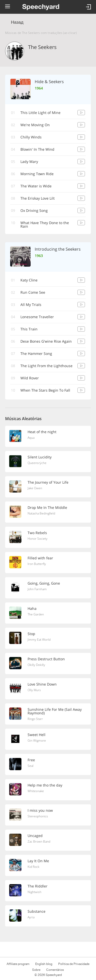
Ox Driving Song (34, 210)
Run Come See (33, 292)
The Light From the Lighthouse (46, 366)
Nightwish (34, 892)
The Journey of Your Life (48, 482)
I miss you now (40, 810)
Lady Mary (29, 162)
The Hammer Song (36, 353)
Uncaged (35, 836)
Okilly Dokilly (36, 665)
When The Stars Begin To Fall (45, 390)
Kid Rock (33, 867)
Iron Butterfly (37, 564)
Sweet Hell (37, 735)
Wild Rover (30, 378)
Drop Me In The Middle (47, 507)
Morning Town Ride (37, 174)
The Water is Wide (36, 186)
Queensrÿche (37, 463)
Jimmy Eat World (39, 640)
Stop (31, 634)
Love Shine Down (42, 684)
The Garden (36, 614)
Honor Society (38, 539)
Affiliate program (18, 964)
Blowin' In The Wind (37, 149)
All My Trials (31, 305)
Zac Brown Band (39, 841)
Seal (31, 766)
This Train (29, 329)
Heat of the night (42, 432)
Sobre (36, 970)
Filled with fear (40, 558)
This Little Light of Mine (40, 113)
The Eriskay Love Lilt (38, 198)
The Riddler (38, 886)
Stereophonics (38, 816)
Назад (17, 22)
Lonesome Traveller (37, 317)
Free (31, 760)
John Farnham (37, 589)
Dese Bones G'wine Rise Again (46, 341)
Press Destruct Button (46, 659)
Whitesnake (36, 791)
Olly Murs (34, 690)
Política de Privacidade (74, 964)
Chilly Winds (31, 137)
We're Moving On (35, 125)
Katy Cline (29, 280)
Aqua (31, 438)
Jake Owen (35, 488)
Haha (32, 608)
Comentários (55, 970)
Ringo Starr (35, 719)
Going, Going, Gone (44, 583)
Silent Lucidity (40, 457)
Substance (37, 911)
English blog (44, 964)
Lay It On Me (38, 861)
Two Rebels (37, 533)
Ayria (31, 917)
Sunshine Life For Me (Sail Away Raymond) (55, 711)
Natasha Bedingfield (41, 513)
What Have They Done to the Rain (45, 224)
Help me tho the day (45, 785)
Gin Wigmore (37, 740)
